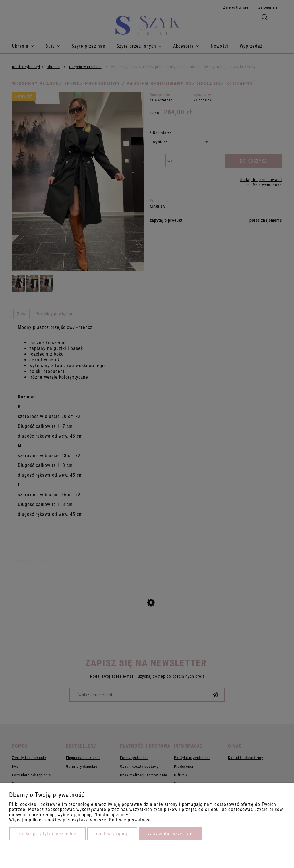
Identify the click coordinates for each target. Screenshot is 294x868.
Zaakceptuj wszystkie (170, 834)
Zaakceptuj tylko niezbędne (47, 834)
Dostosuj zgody (112, 834)
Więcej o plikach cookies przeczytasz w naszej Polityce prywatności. (82, 820)
